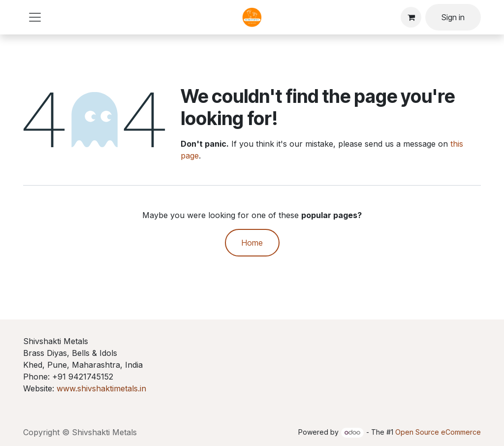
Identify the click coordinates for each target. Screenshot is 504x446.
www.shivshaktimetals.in (101, 388)
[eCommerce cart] (411, 17)
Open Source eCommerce (438, 432)
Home (252, 243)
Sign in (453, 17)
